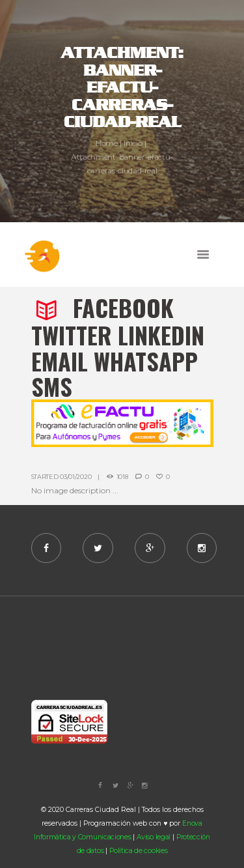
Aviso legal (154, 837)
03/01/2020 (75, 477)
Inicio (133, 142)
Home (107, 142)
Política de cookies (138, 851)
